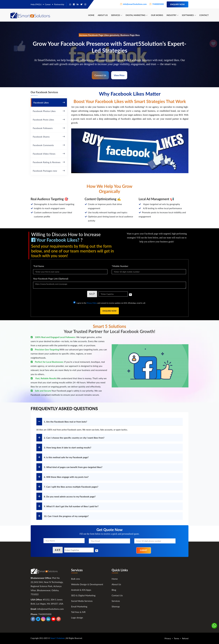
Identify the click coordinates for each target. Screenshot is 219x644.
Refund (185, 638)
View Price (119, 75)
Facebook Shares (49, 137)
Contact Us (117, 595)
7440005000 (45, 614)
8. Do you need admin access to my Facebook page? (66, 497)
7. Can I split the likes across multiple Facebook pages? (67, 487)
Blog (114, 590)
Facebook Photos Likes (49, 111)
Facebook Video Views (49, 154)
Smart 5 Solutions (57, 638)
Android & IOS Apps (81, 590)
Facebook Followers (49, 128)
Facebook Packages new (49, 171)
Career (48, 4)
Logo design (77, 617)
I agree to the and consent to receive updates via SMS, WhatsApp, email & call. (111, 303)
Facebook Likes (49, 102)
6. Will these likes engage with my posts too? (63, 477)
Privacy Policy (92, 303)
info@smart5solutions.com (50, 609)
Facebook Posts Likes (49, 119)
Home (91, 15)
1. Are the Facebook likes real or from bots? (62, 422)
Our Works (157, 15)
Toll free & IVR (78, 612)
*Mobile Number (120, 266)
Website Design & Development (87, 584)
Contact (204, 15)
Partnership (59, 4)
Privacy (168, 638)
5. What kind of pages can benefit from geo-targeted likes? (69, 467)
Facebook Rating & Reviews (49, 162)
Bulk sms (76, 579)
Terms (177, 638)
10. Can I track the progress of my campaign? (63, 516)
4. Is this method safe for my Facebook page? (63, 457)
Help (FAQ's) (36, 4)
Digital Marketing (137, 15)
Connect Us (100, 75)
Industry (173, 15)
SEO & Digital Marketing (83, 595)
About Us (103, 15)
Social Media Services (82, 601)
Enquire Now (110, 311)
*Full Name (39, 266)
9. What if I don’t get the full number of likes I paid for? (68, 506)
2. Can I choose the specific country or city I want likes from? (70, 438)
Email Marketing (79, 606)
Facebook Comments (49, 145)
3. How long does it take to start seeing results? (64, 448)
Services (117, 15)
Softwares (189, 15)
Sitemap (116, 606)
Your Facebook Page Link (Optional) (51, 279)
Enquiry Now (178, 4)
